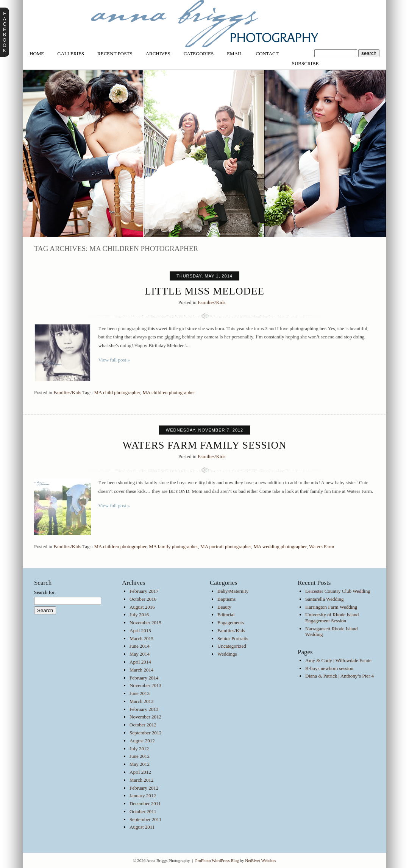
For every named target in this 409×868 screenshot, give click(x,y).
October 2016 (143, 599)
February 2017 (144, 591)
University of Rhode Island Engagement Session (332, 618)
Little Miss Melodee (204, 291)
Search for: (45, 592)
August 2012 (142, 741)
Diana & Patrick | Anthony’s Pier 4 (340, 676)
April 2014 (140, 662)
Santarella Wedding (325, 599)
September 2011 (145, 819)
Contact (267, 54)
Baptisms (226, 599)
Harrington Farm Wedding (331, 607)
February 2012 (144, 788)
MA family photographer (173, 546)
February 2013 (144, 709)
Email (235, 54)
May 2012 (140, 764)
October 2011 (143, 811)
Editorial (226, 615)
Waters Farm (322, 546)
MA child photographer (117, 392)
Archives (158, 54)
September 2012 (146, 733)
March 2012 (141, 780)
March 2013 (141, 701)
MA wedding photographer (280, 546)
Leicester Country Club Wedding (338, 591)
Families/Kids (212, 302)
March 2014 (141, 670)
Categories (199, 54)
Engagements (231, 623)
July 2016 (139, 615)
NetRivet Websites (261, 860)
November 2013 (145, 685)
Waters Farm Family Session (204, 445)
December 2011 (145, 803)
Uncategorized (232, 646)
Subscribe (305, 63)
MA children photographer (169, 392)
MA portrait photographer (226, 546)
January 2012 (143, 796)
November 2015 (145, 623)
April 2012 (140, 772)
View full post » (114, 360)
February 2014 (144, 678)
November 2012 (145, 717)
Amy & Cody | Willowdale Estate (338, 660)
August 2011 (142, 827)
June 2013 (140, 693)
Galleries (71, 54)
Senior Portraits (233, 638)
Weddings (227, 654)
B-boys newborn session (329, 668)
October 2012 (143, 725)
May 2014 (140, 654)
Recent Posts (115, 54)
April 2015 (140, 630)
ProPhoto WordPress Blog (217, 860)
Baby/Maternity (233, 591)
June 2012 (140, 756)
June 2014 (140, 646)
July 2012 (139, 749)
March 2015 (141, 638)
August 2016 (142, 607)
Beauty (224, 607)
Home (37, 54)
